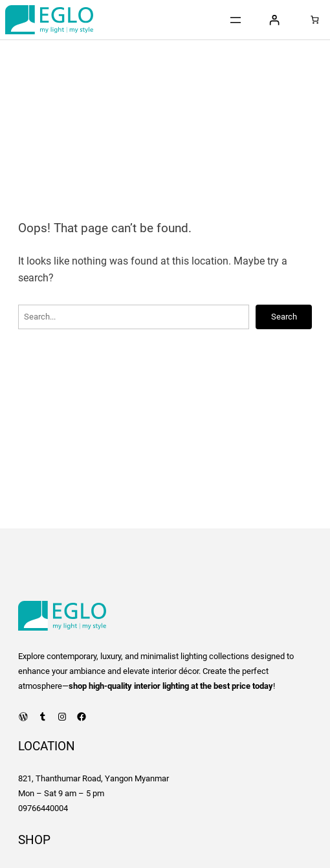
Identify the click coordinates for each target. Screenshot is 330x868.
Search (284, 317)
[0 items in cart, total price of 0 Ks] (315, 20)
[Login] (274, 20)
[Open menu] (236, 20)
